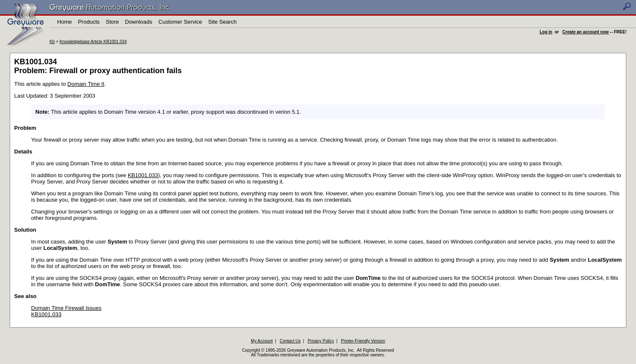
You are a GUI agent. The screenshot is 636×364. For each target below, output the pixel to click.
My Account (262, 341)
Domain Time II (86, 84)
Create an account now (585, 32)
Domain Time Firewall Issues (66, 308)
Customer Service (180, 22)
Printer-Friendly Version (363, 341)
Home (65, 22)
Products (89, 22)
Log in (546, 32)
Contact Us (290, 341)
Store (112, 22)
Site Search (222, 22)
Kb (52, 42)
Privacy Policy (321, 341)
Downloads (139, 22)
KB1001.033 (143, 175)
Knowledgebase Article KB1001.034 (93, 42)
